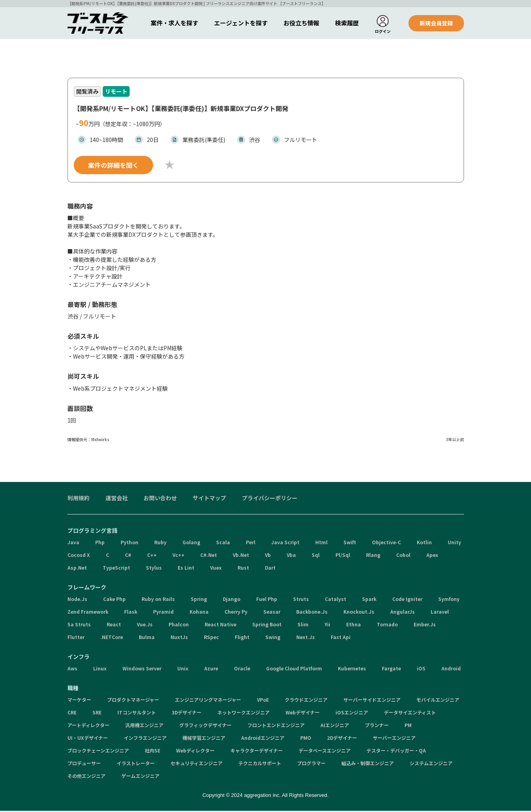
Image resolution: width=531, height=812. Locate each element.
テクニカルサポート (260, 764)
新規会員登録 (436, 23)
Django (232, 600)
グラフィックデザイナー (205, 726)
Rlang (373, 556)
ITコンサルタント (137, 713)
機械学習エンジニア (204, 738)
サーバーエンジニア (394, 738)
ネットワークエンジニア (243, 713)
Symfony (449, 600)
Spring (199, 600)
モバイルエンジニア (438, 700)
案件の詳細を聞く (113, 166)
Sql (316, 556)
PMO (306, 738)
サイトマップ (209, 499)
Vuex (216, 568)
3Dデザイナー (187, 713)
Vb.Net (241, 556)
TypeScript (116, 568)
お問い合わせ (160, 499)
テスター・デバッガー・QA (396, 751)
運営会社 (117, 499)
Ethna (354, 625)
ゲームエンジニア (140, 776)
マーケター (79, 700)
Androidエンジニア (263, 738)
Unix (183, 669)
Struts (301, 600)
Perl (251, 543)
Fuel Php (267, 600)
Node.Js (77, 600)
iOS (421, 669)
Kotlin (424, 543)
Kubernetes (352, 669)
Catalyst (335, 600)
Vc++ (178, 556)
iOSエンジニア (352, 713)
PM (408, 726)
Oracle (242, 669)
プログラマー (311, 764)
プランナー (377, 726)
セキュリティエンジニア (196, 764)
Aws (72, 669)
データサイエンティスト (410, 713)
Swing (273, 638)
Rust (243, 568)
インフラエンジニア (145, 738)
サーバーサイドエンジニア (372, 700)
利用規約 (79, 499)
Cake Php (114, 600)
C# (128, 556)
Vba (291, 556)
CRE (72, 713)
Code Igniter (407, 600)
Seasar (272, 612)
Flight (242, 638)
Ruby (160, 543)
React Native (220, 625)
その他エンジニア (86, 776)
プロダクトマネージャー (133, 700)
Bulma (147, 638)
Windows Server (142, 669)
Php (100, 543)
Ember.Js (425, 625)
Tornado (387, 625)
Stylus (154, 568)
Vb (268, 556)
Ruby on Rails (158, 600)
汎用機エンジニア (144, 726)
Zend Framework (88, 612)
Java (73, 543)
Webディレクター (195, 751)
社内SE (152, 751)
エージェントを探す (241, 23)
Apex (432, 556)
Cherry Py (236, 612)
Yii (327, 625)
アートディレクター (88, 726)
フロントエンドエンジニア (276, 726)
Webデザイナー (303, 713)
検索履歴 (347, 23)
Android (451, 669)
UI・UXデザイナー (88, 738)
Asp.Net (77, 568)
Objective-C (386, 543)
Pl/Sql (343, 556)
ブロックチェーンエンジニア (98, 751)
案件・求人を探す (174, 23)
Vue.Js (145, 625)
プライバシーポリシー (270, 499)
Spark (369, 600)
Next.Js (306, 638)
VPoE (263, 700)
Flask (131, 612)
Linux (100, 669)
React (114, 625)
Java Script (285, 543)
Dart (270, 568)
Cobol (403, 556)
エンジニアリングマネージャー (208, 700)
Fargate (391, 669)
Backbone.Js (312, 612)
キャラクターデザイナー (257, 751)
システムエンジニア (431, 764)
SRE (97, 713)
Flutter (76, 638)
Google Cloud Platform (294, 669)
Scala (223, 543)
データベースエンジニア (325, 751)
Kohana (199, 612)
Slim (303, 625)
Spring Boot (267, 625)
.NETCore (112, 638)
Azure (211, 669)
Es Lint (186, 568)
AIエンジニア (335, 726)
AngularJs (403, 612)
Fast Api (341, 638)
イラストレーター (136, 764)
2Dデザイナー (342, 738)
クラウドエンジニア (306, 700)
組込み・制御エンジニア (368, 764)
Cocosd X (79, 556)
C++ (152, 556)
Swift (350, 543)
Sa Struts (79, 625)
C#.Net (209, 556)
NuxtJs (179, 638)
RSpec (211, 638)
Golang (191, 543)
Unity (454, 543)
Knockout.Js (359, 612)
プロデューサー (84, 764)
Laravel (440, 612)
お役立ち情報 (301, 23)
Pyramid (163, 612)
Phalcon (179, 625)
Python (129, 543)
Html (321, 543)
